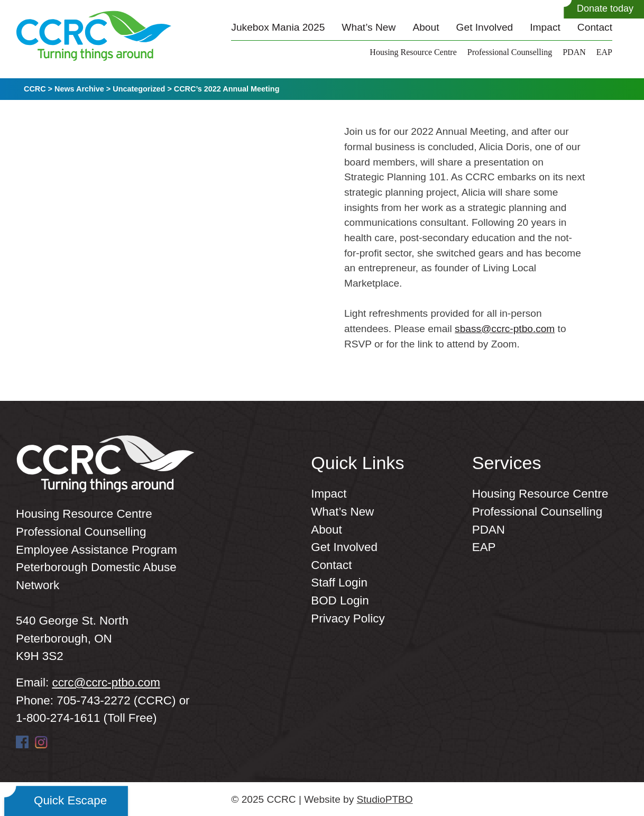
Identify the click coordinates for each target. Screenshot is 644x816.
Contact (595, 27)
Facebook (22, 742)
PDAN (574, 52)
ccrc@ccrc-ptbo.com (106, 682)
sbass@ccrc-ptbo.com (505, 329)
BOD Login (340, 600)
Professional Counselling (510, 52)
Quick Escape (70, 800)
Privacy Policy (348, 618)
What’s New (369, 27)
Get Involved (485, 27)
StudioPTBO (385, 799)
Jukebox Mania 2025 (278, 27)
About (426, 27)
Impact (545, 27)
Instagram (41, 742)
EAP (604, 52)
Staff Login (339, 583)
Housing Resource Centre (413, 52)
